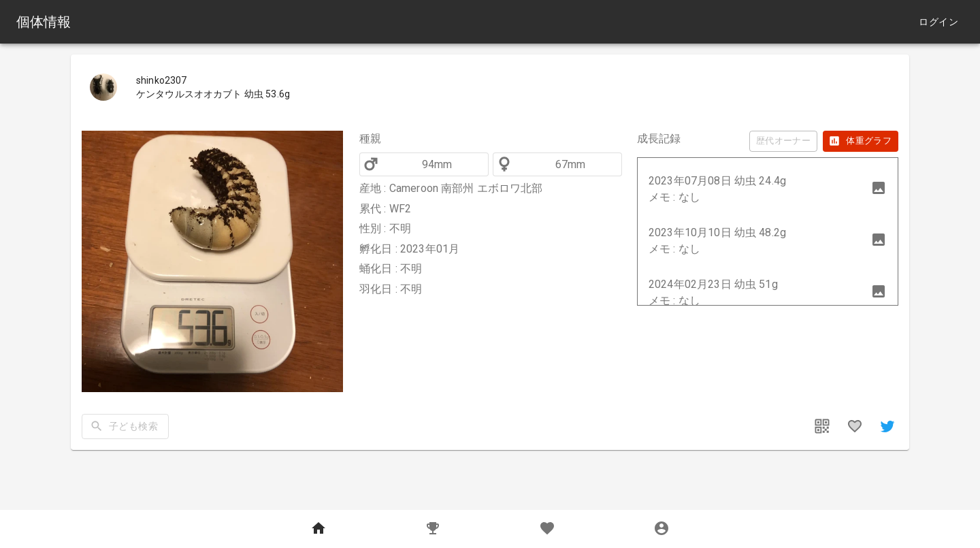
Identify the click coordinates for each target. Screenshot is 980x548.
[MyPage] (661, 529)
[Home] (318, 529)
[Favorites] (547, 529)
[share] (887, 426)
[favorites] (855, 426)
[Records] (433, 529)
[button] (768, 189)
